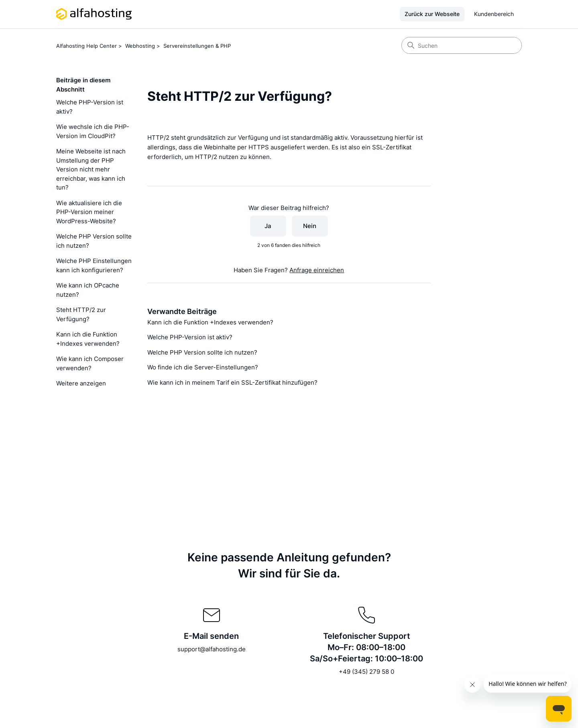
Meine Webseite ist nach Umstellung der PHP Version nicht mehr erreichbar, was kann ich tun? (91, 169)
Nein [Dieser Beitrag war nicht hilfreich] (310, 226)
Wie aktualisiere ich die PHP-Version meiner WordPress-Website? (89, 212)
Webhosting (140, 46)
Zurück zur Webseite (432, 14)
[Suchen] (462, 45)
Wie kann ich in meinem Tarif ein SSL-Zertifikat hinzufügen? (232, 382)
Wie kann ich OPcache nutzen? (88, 290)
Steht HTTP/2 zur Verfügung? (81, 314)
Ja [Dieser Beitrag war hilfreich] (268, 226)
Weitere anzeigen (81, 383)
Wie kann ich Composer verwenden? (90, 363)
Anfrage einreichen (317, 270)
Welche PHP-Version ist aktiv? (90, 107)
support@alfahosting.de (212, 649)
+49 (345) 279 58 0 (366, 672)
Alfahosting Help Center (86, 46)
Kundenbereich (494, 14)
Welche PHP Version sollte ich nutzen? (94, 241)
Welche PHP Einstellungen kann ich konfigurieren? (94, 265)
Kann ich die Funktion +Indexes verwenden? (88, 339)
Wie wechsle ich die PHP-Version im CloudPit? (93, 131)
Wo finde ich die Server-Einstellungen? (203, 367)
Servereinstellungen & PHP (197, 46)
